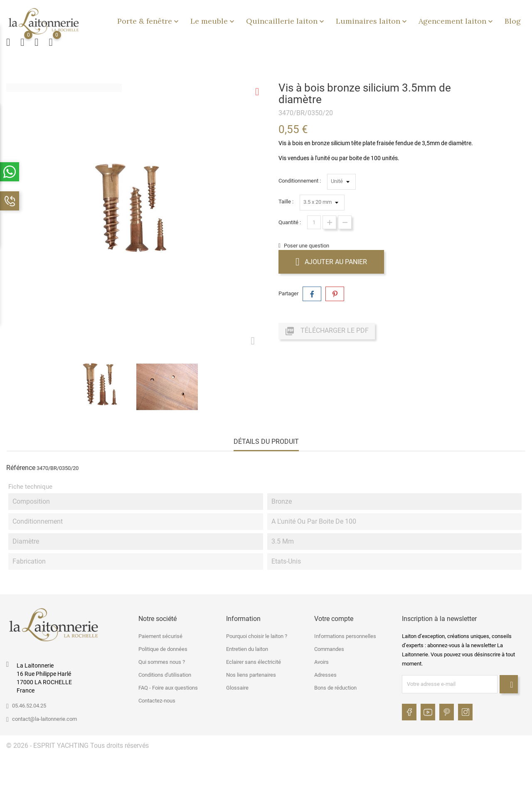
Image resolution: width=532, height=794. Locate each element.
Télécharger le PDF (327, 331)
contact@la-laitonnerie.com (44, 719)
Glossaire (237, 688)
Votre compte (334, 619)
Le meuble (213, 21)
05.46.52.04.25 (29, 706)
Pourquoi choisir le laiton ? (257, 636)
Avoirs (321, 662)
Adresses (325, 675)
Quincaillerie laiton (286, 21)
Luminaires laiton (372, 21)
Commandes (329, 649)
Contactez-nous (157, 701)
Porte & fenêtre (149, 21)
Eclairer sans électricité (254, 662)
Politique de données (163, 649)
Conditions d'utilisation (165, 675)
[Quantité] (314, 222)
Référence (21, 468)
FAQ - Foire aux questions (168, 688)
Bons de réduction (335, 688)
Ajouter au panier (331, 262)
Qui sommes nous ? (162, 662)
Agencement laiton (457, 21)
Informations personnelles (345, 636)
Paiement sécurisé (160, 636)
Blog (513, 21)
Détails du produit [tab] (266, 442)
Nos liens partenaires (251, 675)
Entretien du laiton (247, 649)
